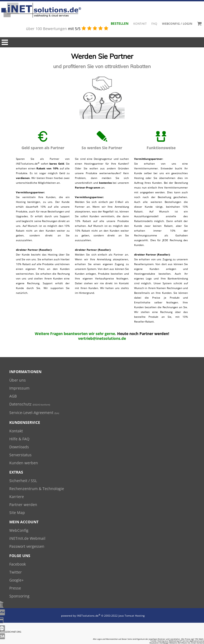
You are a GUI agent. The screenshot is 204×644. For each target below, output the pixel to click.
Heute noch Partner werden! (143, 334)
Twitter (16, 572)
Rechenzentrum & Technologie (37, 489)
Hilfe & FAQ (19, 439)
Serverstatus (20, 455)
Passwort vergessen (27, 546)
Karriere (17, 497)
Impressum (19, 388)
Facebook (18, 564)
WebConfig (19, 530)
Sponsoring (19, 596)
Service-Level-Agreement (34, 413)
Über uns (18, 380)
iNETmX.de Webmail (27, 538)
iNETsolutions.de (89, 616)
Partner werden (23, 505)
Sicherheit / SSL (23, 481)
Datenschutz (30, 404)
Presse (15, 588)
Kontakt (140, 24)
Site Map (17, 513)
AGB (13, 396)
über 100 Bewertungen (47, 29)
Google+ (16, 580)
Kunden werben (24, 463)
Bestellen (120, 24)
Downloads (19, 447)
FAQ (154, 24)
